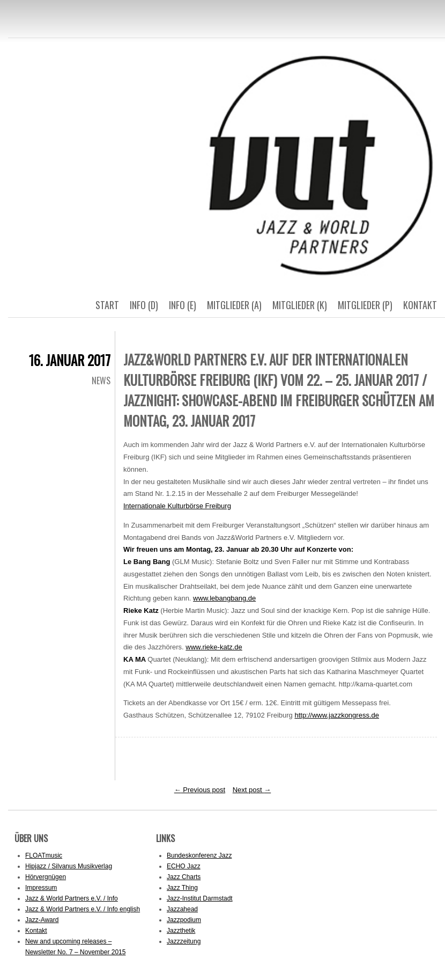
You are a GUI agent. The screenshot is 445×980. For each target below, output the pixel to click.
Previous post (200, 790)
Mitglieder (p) (365, 305)
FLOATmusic (44, 855)
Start (107, 305)
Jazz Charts (184, 877)
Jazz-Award (42, 920)
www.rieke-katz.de (214, 647)
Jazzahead (182, 909)
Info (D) (144, 305)
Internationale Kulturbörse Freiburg (177, 506)
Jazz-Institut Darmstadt (200, 898)
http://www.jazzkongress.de (337, 715)
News (101, 381)
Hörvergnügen (46, 877)
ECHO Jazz (184, 866)
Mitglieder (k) (300, 305)
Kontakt (420, 305)
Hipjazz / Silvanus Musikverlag (69, 866)
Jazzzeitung (184, 941)
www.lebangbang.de (224, 598)
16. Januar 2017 (70, 360)
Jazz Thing (182, 888)
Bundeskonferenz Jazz (199, 855)
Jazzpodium (184, 920)
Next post (252, 790)
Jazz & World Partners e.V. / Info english (83, 909)
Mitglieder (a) (234, 305)
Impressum (41, 888)
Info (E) (183, 305)
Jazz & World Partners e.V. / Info (72, 898)
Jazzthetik (181, 931)
